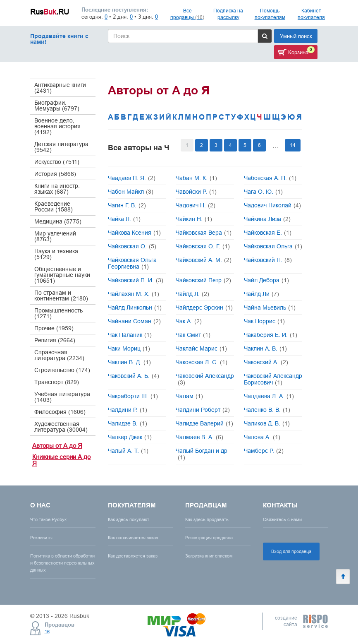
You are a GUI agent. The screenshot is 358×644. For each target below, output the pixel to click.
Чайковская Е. (268, 233)
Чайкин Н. (194, 219)
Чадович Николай (272, 205)
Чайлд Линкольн (135, 308)
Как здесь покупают (129, 519)
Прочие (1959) (54, 328)
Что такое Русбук (48, 519)
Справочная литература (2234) (59, 355)
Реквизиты (41, 538)
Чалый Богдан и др (202, 454)
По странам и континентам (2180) (61, 296)
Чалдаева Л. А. (269, 396)
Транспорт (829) (57, 382)
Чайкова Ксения (134, 233)
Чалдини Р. (128, 410)
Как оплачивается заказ (133, 538)
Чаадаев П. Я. (132, 178)
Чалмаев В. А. (199, 437)
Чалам (189, 396)
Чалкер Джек (130, 437)
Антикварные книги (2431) (60, 88)
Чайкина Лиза (267, 219)
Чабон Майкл (131, 192)
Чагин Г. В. (127, 205)
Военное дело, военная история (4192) (57, 126)
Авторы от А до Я (57, 446)
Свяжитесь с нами (282, 519)
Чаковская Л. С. (202, 362)
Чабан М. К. (196, 178)
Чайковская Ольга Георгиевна (132, 263)
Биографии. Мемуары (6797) (57, 106)
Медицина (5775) (58, 221)
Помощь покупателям (270, 14)
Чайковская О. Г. (203, 246)
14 (293, 145)
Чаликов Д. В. (267, 423)
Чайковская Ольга (273, 246)
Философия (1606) (60, 412)
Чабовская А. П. (270, 178)
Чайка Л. (124, 219)
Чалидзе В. (128, 423)
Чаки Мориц (129, 348)
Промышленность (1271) (58, 313)
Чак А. (189, 321)
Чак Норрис (264, 321)
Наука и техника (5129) (56, 254)
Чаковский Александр (205, 379)
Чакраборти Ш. (133, 396)
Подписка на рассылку (228, 14)
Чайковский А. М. (204, 260)
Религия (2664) (55, 340)
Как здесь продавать (207, 519)
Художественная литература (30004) (61, 427)
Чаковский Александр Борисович (273, 379)
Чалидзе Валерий (204, 423)
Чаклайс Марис (201, 348)
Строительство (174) (62, 370)
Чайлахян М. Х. (134, 294)
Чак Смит (193, 335)
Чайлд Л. (192, 294)
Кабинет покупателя (311, 14)
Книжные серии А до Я (61, 460)
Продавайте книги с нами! (59, 39)
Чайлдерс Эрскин (204, 308)
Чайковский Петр (203, 280)
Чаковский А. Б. (134, 376)
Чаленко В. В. (267, 410)
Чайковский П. (268, 260)
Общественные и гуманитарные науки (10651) (62, 275)
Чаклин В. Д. (129, 362)
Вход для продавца (291, 551)
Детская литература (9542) (61, 147)
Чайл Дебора (266, 280)
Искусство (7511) (57, 162)
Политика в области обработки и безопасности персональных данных (62, 563)
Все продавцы (187, 14)
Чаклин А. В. (265, 348)
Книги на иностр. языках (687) (57, 189)
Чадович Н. (196, 205)
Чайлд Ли (261, 294)
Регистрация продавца (209, 538)
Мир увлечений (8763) (55, 236)
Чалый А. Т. (128, 451)
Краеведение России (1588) (54, 207)
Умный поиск (296, 36)
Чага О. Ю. (263, 192)
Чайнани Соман (134, 321)
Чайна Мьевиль (270, 308)
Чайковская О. (132, 246)
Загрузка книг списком (209, 556)
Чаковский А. (266, 362)
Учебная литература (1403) (62, 397)
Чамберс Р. (264, 451)
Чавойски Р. (196, 192)
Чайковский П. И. (136, 280)
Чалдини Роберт (203, 410)
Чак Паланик (130, 335)
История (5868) (55, 174)
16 (47, 632)
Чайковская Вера (204, 233)
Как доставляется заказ (133, 556)
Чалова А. (262, 437)
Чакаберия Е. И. (271, 335)
